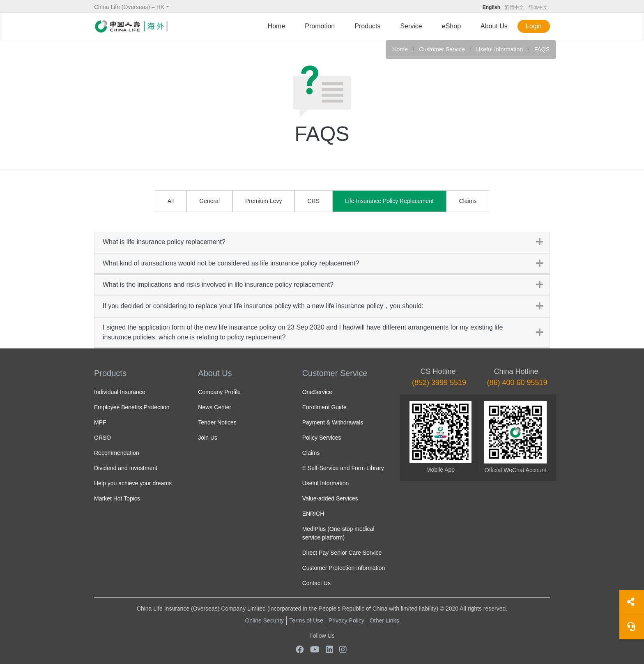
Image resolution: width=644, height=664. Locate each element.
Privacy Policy (346, 620)
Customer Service (443, 49)
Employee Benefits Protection (132, 407)
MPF (100, 422)
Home (277, 26)
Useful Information (499, 49)
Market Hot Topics (117, 498)
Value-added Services (330, 498)
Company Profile (219, 392)
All (171, 201)
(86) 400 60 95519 (517, 383)
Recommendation (117, 453)
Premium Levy (263, 201)
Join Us (208, 438)
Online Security (264, 620)
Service (411, 26)
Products (367, 26)
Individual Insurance (120, 392)
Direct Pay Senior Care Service (342, 553)
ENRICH (313, 514)
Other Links (384, 620)
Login (534, 26)
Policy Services (322, 438)
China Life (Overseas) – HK (129, 7)
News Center (215, 407)
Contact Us (316, 583)
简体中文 (538, 7)
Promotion (320, 26)
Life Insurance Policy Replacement (389, 201)
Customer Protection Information (344, 568)
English (491, 7)
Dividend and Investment (126, 468)
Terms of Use (306, 620)
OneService (317, 392)
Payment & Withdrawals (333, 422)
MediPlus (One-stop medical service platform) (338, 533)
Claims (468, 201)
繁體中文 (514, 7)
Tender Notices (217, 422)
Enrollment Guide (324, 407)
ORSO (102, 438)
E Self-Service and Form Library (343, 468)
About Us (494, 26)
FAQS (542, 49)
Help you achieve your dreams (133, 483)
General (209, 201)
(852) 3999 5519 (439, 383)
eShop (451, 26)
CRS (313, 201)
